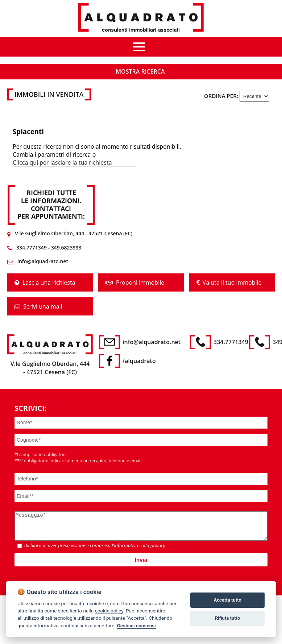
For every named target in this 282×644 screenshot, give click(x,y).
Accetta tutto (228, 600)
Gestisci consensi (136, 626)
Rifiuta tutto (227, 618)
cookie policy (109, 611)
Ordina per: (221, 96)
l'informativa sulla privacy (138, 551)
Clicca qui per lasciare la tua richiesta (62, 162)
